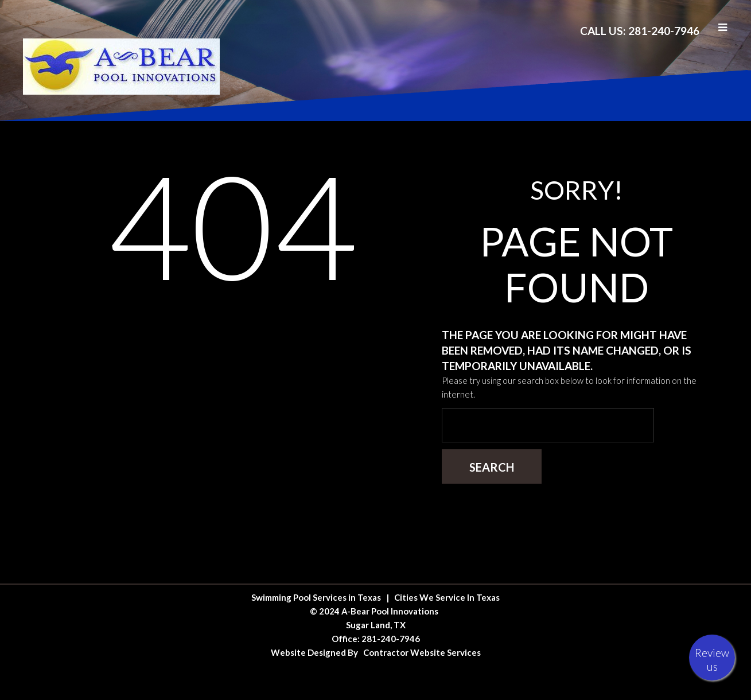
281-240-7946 (391, 639)
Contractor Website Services (422, 652)
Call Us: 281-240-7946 (640, 31)
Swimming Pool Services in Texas (316, 597)
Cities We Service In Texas (447, 597)
